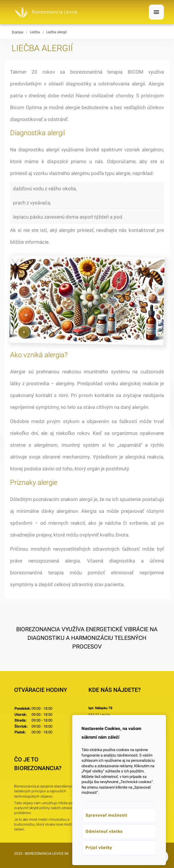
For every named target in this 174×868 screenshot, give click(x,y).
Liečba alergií (57, 32)
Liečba (35, 32)
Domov (18, 32)
